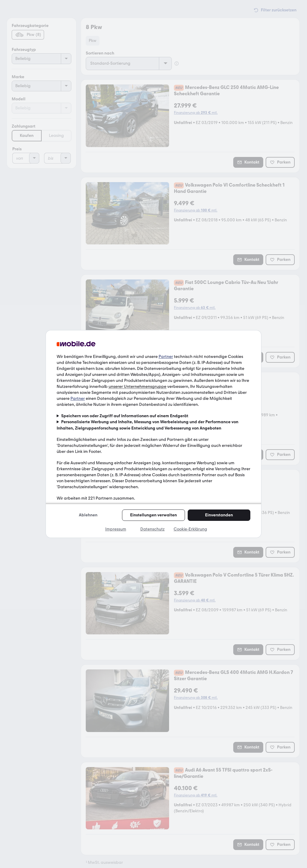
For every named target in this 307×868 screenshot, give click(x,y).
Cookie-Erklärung (190, 529)
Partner (166, 357)
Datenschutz (152, 529)
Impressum (116, 529)
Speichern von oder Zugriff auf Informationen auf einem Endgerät (125, 416)
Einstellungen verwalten (153, 515)
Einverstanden (219, 515)
